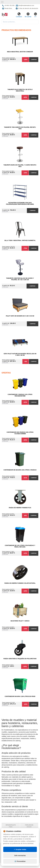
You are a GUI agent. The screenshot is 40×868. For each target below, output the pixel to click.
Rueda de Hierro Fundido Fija (20, 508)
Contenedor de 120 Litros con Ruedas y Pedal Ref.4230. (20, 546)
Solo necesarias (20, 855)
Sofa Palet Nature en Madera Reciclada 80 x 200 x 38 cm (20, 354)
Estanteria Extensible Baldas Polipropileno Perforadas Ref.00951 (20, 203)
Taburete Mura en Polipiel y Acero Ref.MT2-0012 (20, 166)
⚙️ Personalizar (20, 861)
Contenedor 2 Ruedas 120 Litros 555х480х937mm (20, 395)
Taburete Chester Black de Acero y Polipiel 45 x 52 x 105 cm (20, 279)
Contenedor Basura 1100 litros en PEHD (20, 696)
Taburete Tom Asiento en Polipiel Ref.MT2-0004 (20, 128)
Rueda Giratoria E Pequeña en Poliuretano (20, 659)
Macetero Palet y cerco (20, 621)
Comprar (34, 60)
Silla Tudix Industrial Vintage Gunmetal (20, 240)
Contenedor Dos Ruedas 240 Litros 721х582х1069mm (20, 433)
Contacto (19, 15)
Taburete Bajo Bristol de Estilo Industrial (20, 90)
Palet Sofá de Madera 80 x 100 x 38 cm (20, 316)
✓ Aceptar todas (20, 849)
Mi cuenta (28, 15)
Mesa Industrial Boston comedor (20, 52)
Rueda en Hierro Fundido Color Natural (20, 583)
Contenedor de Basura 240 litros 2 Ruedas (20, 470)
